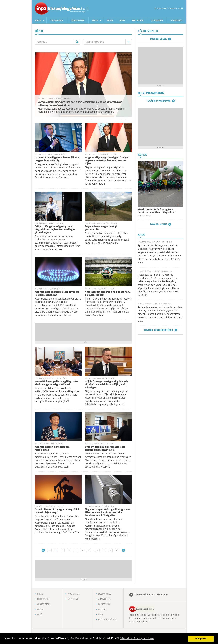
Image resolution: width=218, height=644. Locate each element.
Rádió (110, 20)
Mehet (77, 42)
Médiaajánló (105, 594)
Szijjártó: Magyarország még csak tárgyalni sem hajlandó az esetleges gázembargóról (55, 229)
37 (98, 550)
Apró (122, 20)
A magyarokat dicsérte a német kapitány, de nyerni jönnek (108, 294)
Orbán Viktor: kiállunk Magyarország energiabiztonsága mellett (105, 448)
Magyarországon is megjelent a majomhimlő (52, 448)
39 (111, 550)
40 (117, 550)
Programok (57, 20)
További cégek (158, 39)
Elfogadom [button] (201, 639)
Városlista (88, 9)
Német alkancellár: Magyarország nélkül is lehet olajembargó (57, 511)
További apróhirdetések (158, 330)
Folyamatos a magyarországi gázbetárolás (101, 228)
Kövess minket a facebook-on (151, 595)
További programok (158, 101)
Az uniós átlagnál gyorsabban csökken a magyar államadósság (57, 159)
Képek (95, 20)
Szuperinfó (157, 20)
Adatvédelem (105, 599)
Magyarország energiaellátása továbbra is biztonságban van (57, 294)
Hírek (38, 20)
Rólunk (102, 609)
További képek (158, 224)
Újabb (43, 550)
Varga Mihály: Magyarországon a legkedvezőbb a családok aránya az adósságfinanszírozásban (80, 104)
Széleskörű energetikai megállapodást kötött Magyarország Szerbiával (56, 383)
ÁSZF (101, 615)
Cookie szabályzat (108, 620)
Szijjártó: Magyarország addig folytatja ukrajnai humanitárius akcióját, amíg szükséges (107, 385)
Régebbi (123, 550)
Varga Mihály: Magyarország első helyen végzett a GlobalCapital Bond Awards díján (107, 161)
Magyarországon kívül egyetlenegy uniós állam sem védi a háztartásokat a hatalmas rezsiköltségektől (107, 512)
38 (104, 550)
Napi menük (138, 20)
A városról (177, 20)
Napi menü (73, 599)
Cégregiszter (78, 20)
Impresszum (104, 604)
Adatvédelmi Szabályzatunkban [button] (137, 638)
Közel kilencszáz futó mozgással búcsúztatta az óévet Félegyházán (156, 211)
